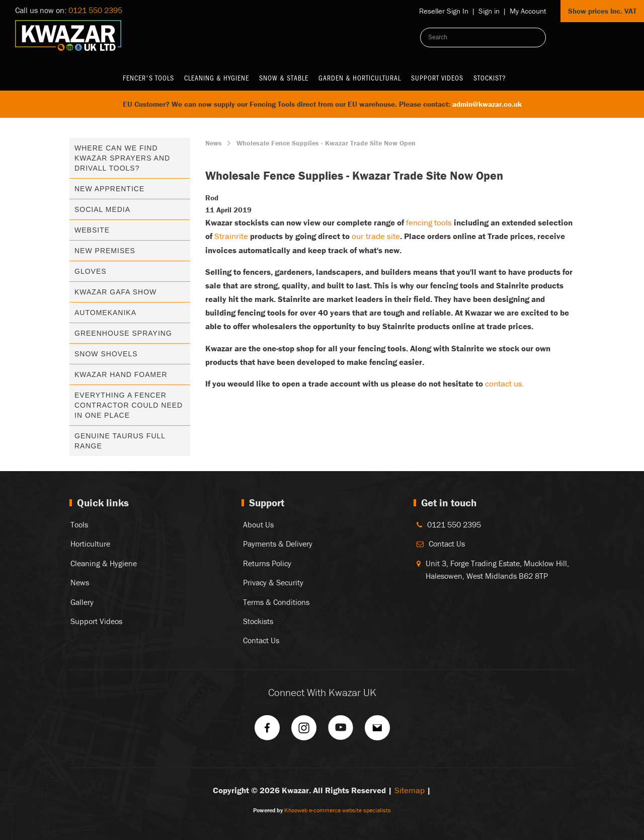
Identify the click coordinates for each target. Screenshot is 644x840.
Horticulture (90, 544)
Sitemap (410, 790)
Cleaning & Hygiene (217, 78)
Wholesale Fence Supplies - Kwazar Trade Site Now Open (326, 143)
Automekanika (105, 313)
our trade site (376, 236)
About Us (258, 524)
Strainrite (231, 236)
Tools (79, 524)
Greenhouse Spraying (123, 333)
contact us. (505, 384)
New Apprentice (109, 189)
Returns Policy (267, 563)
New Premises (105, 251)
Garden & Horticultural (360, 78)
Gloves (91, 271)
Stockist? (490, 78)
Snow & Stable (284, 78)
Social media (102, 209)
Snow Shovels (106, 354)
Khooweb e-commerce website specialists (338, 810)
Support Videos (437, 78)
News (214, 143)
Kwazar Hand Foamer (121, 374)
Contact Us (261, 640)
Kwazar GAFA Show (115, 292)
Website (92, 230)
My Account (528, 11)
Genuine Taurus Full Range (120, 441)
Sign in (489, 11)
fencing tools (429, 222)
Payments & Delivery (278, 544)
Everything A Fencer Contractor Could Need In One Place (129, 405)
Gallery (82, 602)
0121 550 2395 (95, 10)
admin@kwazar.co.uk (487, 104)
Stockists (258, 621)
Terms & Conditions (276, 602)
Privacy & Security (273, 582)
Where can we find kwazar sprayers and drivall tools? (122, 158)
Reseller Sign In (444, 11)
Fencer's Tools (148, 78)
